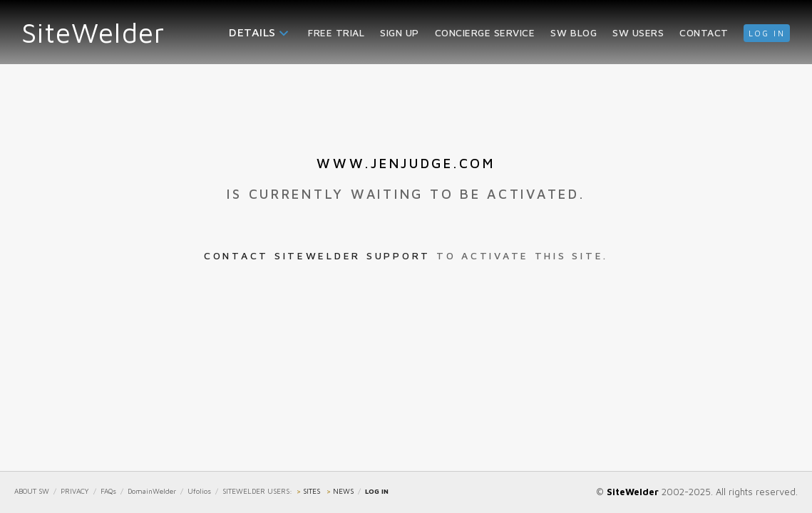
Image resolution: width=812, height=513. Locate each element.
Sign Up (400, 32)
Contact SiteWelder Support (317, 255)
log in (767, 33)
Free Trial (336, 32)
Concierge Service (485, 32)
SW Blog (574, 32)
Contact (704, 32)
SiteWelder (93, 32)
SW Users (638, 32)
